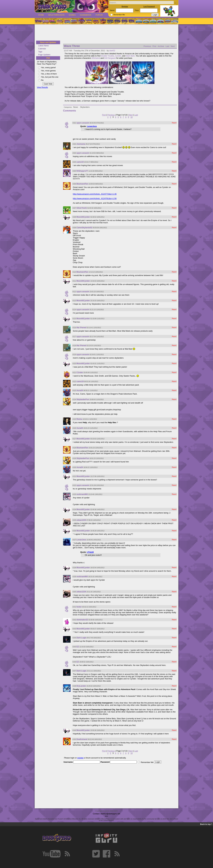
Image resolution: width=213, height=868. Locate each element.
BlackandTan (82, 184)
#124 (74, 400)
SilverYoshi (82, 208)
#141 (74, 607)
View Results (42, 87)
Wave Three (72, 46)
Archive (161, 46)
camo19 (80, 162)
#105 (74, 171)
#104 (74, 162)
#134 (74, 510)
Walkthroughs (56, 15)
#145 (74, 647)
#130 (74, 467)
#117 (74, 337)
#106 (74, 184)
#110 (74, 272)
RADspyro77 (82, 171)
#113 (74, 301)
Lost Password (149, 6)
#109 (74, 228)
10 (132, 117)
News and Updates (48, 42)
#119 (74, 355)
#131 (74, 476)
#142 (74, 620)
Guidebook (86, 15)
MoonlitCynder (83, 217)
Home (41, 15)
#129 (74, 458)
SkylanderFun (83, 399)
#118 (74, 346)
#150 (74, 739)
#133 (74, 494)
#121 (74, 373)
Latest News (43, 46)
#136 (74, 531)
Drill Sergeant (110, 58)
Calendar (42, 49)
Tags (40, 52)
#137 (74, 540)
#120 (74, 364)
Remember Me (119, 15)
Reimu (79, 419)
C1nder (80, 372)
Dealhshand (82, 739)
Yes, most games (48, 71)
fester (79, 607)
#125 (74, 419)
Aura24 (80, 390)
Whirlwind (96, 58)
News (76, 107)
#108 (74, 217)
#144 (74, 638)
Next (173, 46)
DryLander (81, 686)
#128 (74, 448)
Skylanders (85, 107)
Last (167, 46)
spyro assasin (83, 123)
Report (174, 123)
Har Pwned (81, 327)
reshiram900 (82, 494)
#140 (74, 592)
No (42, 80)
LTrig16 (90, 552)
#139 (74, 577)
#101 (74, 123)
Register (125, 6)
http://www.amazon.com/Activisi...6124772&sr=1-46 (95, 194)
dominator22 (82, 620)
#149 (74, 730)
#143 (74, 629)
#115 (74, 319)
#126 (74, 428)
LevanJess (92, 126)
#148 (74, 686)
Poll (48, 58)
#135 (74, 520)
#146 (74, 662)
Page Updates (44, 55)
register (81, 758)
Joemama (81, 144)
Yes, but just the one (50, 77)
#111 (74, 281)
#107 (74, 208)
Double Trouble (107, 56)
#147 (74, 671)
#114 (74, 310)
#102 (74, 144)
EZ (78, 647)
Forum (99, 15)
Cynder (118, 56)
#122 (74, 382)
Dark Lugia (81, 638)
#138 (74, 568)
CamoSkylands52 (84, 228)
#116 (74, 328)
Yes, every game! (48, 68)
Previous (147, 46)
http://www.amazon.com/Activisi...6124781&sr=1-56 (95, 198)
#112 (74, 292)
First (154, 46)
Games (72, 15)
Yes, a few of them (49, 74)
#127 (74, 439)
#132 (74, 485)
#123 (74, 391)
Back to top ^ (206, 824)
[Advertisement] (106, 33)
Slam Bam (130, 56)
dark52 (112, 51)
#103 (74, 153)
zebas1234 (81, 520)
